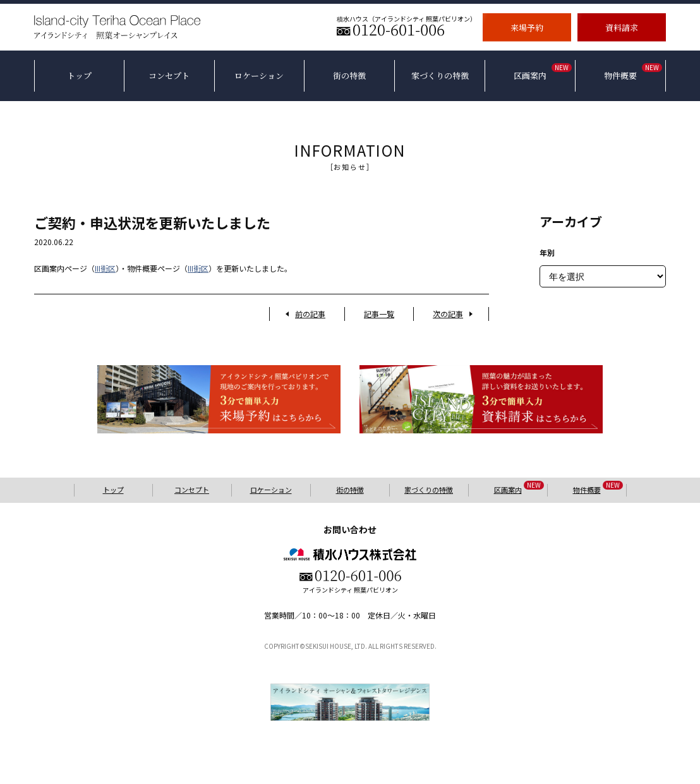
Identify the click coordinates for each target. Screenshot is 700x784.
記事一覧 (379, 314)
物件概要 (598, 489)
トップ (113, 490)
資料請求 (622, 27)
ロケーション (271, 490)
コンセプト (192, 490)
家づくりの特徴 (429, 490)
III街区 (105, 268)
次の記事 (448, 314)
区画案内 (519, 489)
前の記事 (310, 314)
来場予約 (527, 27)
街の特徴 (350, 490)
